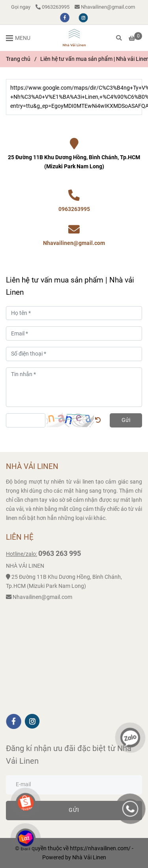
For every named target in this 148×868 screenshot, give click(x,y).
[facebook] (65, 17)
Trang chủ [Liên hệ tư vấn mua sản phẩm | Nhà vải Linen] (18, 59)
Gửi (126, 420)
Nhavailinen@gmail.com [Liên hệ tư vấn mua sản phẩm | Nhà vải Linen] (105, 7)
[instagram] (83, 17)
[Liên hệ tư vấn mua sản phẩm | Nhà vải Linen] (74, 38)
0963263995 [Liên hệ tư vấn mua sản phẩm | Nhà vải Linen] (52, 7)
